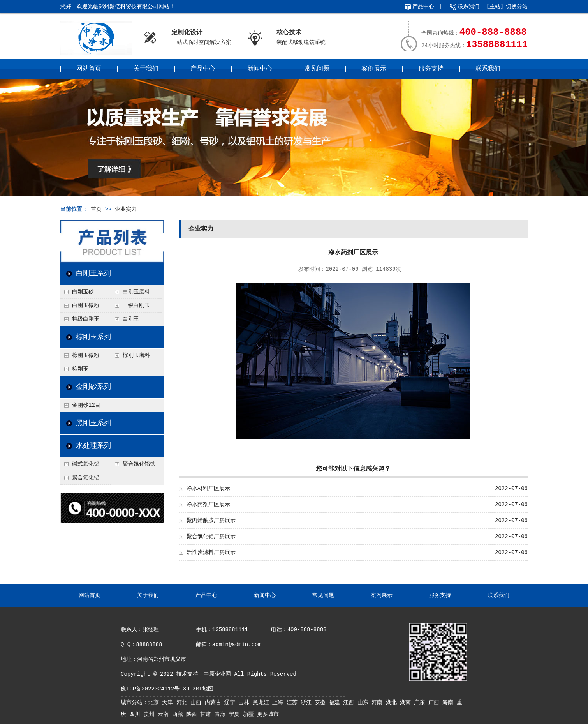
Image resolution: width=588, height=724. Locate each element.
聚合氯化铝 (86, 478)
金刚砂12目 (86, 405)
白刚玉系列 (93, 274)
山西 (197, 703)
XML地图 (203, 689)
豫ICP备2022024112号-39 (155, 689)
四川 (136, 714)
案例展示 (374, 69)
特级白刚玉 (86, 319)
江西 (350, 703)
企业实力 (126, 209)
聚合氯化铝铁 (139, 464)
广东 (421, 703)
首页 (96, 209)
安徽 (322, 703)
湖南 (407, 703)
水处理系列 (93, 446)
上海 (279, 703)
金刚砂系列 (93, 387)
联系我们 (468, 7)
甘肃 (207, 714)
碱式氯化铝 (86, 464)
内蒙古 (215, 703)
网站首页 (89, 69)
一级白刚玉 (136, 305)
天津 (169, 703)
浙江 (308, 703)
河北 (183, 703)
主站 (495, 7)
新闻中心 (260, 69)
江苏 (294, 703)
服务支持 (431, 69)
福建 (336, 703)
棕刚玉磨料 (136, 355)
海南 (449, 703)
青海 (222, 714)
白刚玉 (131, 319)
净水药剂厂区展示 (208, 505)
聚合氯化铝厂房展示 (211, 537)
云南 (165, 714)
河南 (379, 703)
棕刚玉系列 (93, 337)
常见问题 (317, 69)
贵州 (151, 714)
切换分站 (517, 7)
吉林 (245, 703)
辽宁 (231, 703)
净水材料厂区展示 (208, 489)
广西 (435, 703)
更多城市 (268, 714)
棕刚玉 (80, 369)
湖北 (393, 703)
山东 (364, 703)
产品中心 (423, 7)
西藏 (179, 714)
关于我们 (146, 69)
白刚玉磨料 (136, 292)
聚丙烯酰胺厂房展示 (211, 521)
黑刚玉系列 (93, 423)
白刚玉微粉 (86, 305)
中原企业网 (217, 674)
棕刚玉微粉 (86, 355)
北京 (155, 703)
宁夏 (236, 714)
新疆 (250, 714)
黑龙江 (262, 703)
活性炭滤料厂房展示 (211, 553)
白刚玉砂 (83, 292)
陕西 (193, 714)
